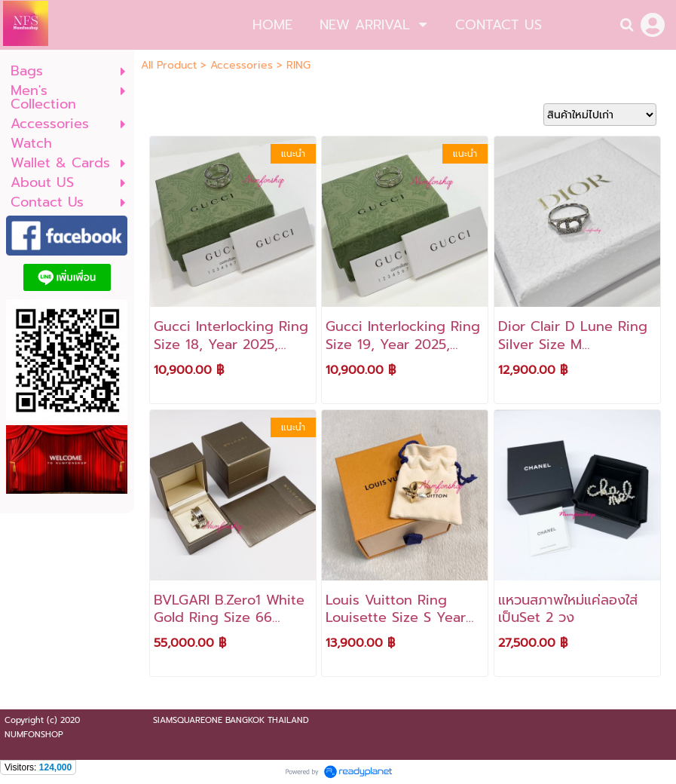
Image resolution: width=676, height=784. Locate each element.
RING (298, 65)
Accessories (242, 65)
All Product (169, 65)
